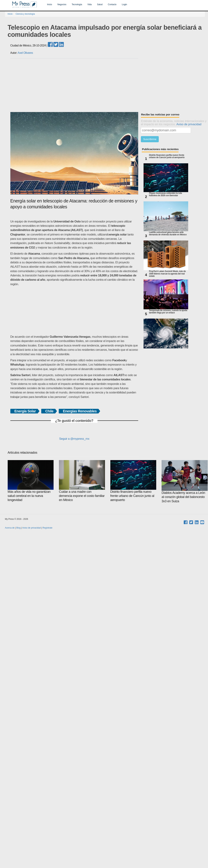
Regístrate (47, 528)
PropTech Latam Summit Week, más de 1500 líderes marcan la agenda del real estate (167, 274)
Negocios (62, 4)
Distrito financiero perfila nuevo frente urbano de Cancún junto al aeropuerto (167, 156)
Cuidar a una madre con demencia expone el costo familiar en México (82, 481)
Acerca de (10, 528)
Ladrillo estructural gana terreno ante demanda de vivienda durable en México (168, 234)
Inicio (50, 4)
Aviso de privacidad (189, 124)
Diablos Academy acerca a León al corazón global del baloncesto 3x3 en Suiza (185, 481)
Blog (18, 528)
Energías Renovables (80, 411)
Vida (90, 4)
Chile (49, 411)
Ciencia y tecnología (25, 14)
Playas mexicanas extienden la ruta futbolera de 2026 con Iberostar (165, 194)
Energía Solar (25, 411)
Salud (100, 4)
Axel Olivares (25, 53)
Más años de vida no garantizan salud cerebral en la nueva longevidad (31, 481)
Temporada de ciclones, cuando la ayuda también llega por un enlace (168, 312)
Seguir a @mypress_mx (74, 439)
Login (124, 4)
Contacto (112, 4)
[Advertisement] (108, 85)
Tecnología (77, 4)
